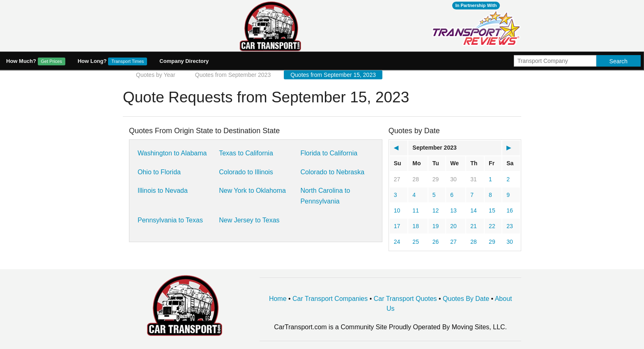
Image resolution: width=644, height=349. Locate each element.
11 (416, 210)
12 (436, 210)
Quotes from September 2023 (233, 75)
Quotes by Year (156, 75)
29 (436, 179)
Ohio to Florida (159, 172)
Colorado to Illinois (246, 172)
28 (416, 179)
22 (492, 226)
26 (436, 242)
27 (397, 179)
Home (278, 299)
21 (474, 226)
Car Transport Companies (330, 299)
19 (436, 226)
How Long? (112, 61)
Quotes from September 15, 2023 (333, 75)
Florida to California (329, 153)
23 (510, 226)
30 (453, 179)
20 (453, 226)
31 (474, 179)
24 (397, 242)
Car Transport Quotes (405, 299)
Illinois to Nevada (163, 191)
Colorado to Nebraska (332, 172)
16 (510, 210)
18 (416, 226)
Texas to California (246, 153)
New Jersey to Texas (249, 220)
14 (474, 210)
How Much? (36, 61)
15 (492, 210)
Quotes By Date (466, 299)
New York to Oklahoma (252, 191)
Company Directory (184, 61)
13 (453, 210)
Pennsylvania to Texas (170, 220)
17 (397, 226)
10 (397, 210)
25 (416, 242)
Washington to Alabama (172, 153)
